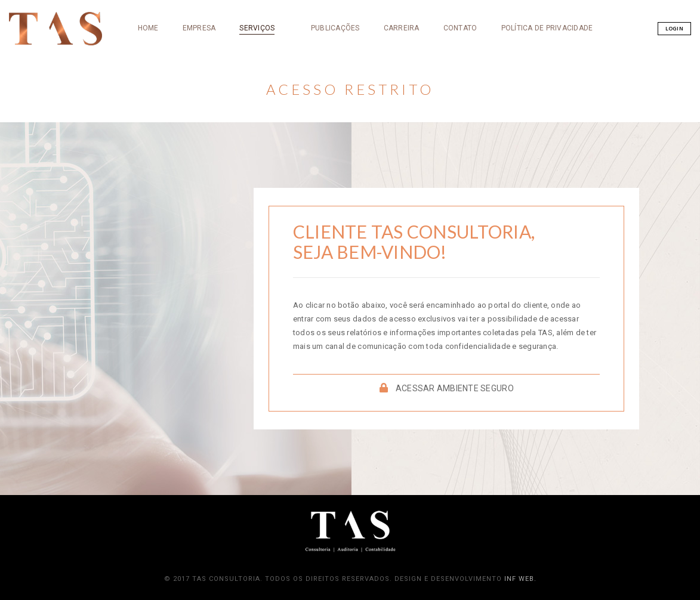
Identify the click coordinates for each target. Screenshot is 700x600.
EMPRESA (143, 85)
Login (613, 85)
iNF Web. (520, 579)
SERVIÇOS (201, 85)
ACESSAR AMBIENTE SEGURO (447, 388)
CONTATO (404, 85)
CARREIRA (346, 85)
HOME (92, 85)
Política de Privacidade (491, 85)
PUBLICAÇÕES (279, 85)
